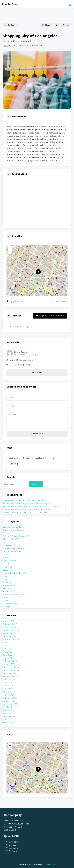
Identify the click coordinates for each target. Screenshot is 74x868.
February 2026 (10, 624)
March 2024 (8, 695)
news (5, 579)
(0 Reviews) (23, 46)
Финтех (6, 607)
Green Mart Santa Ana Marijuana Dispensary (24, 500)
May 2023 (7, 710)
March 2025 (8, 658)
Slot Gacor (8, 588)
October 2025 (9, 636)
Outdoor (7, 582)
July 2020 (7, 726)
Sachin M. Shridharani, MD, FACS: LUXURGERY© (26, 513)
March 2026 (8, 621)
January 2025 (9, 664)
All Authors (11, 851)
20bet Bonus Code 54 (13, 527)
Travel (6, 601)
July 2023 (7, 707)
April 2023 (8, 713)
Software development (14, 594)
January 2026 (9, 627)
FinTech (6, 555)
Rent (51, 458)
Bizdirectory (49, 864)
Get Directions (60, 301)
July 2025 (7, 646)
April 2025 (8, 655)
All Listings (11, 845)
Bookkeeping (9, 545)
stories (6, 598)
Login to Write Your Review (50, 316)
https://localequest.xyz (21, 365)
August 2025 (9, 643)
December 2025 (11, 630)
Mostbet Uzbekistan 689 (15, 573)
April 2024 (8, 692)
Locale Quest (11, 4)
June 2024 (8, 686)
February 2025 (10, 661)
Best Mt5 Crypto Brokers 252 (17, 536)
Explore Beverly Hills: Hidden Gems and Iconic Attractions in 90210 (35, 507)
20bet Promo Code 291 (14, 530)
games (6, 558)
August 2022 (9, 719)
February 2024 (10, 698)
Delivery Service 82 (12, 551)
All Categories (13, 842)
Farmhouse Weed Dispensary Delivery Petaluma (26, 510)
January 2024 (9, 701)
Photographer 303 (12, 585)
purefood (39, 458)
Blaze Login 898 (10, 539)
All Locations (12, 848)
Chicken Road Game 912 (14, 548)
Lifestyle (7, 570)
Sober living (8, 591)
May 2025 (7, 652)
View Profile (37, 373)
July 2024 (7, 683)
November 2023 (11, 704)
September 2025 (11, 640)
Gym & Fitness (9, 561)
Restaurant (37, 46)
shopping (13, 464)
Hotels (6, 564)
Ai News (7, 533)
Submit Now (37, 434)
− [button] (10, 252)
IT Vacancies (9, 567)
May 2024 (7, 689)
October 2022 (9, 716)
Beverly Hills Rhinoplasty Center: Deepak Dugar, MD (28, 503)
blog (5, 542)
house (26, 458)
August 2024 (9, 679)
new (5, 576)
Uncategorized (10, 604)
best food (13, 458)
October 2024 (9, 673)
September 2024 (11, 676)
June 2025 (8, 649)
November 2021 (10, 723)
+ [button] (10, 248)
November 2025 (11, 633)
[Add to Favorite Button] (57, 25)
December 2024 (11, 667)
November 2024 (11, 670)
